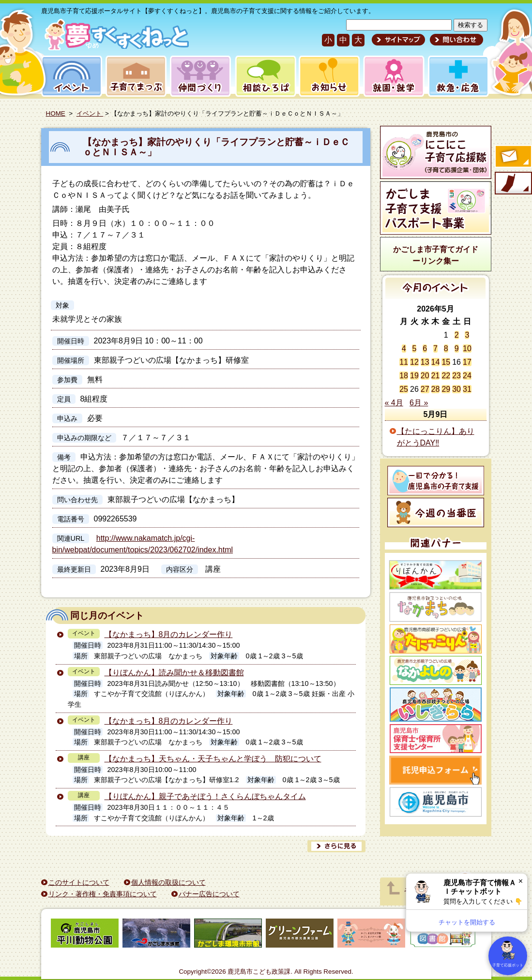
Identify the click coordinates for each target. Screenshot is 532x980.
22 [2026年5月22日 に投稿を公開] (446, 376)
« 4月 (394, 403)
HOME (56, 113)
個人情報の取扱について (168, 882)
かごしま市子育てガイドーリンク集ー (436, 255)
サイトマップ (398, 40)
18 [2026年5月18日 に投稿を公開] (404, 376)
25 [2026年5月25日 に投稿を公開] (404, 389)
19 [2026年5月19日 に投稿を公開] (414, 376)
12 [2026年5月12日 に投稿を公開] (414, 362)
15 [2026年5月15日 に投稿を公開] (446, 362)
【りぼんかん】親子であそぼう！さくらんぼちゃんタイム (205, 796)
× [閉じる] (521, 881)
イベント (70, 76)
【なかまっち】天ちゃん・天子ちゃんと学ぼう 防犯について (213, 759)
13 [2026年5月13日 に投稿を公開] (425, 362)
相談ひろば (265, 76)
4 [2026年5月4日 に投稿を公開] (404, 349)
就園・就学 (391, 76)
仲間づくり (200, 76)
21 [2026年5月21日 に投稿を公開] (436, 376)
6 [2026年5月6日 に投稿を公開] (425, 349)
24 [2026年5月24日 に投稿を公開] (467, 376)
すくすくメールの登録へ (513, 157)
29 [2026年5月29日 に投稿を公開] (446, 389)
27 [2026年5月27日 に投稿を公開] (425, 389)
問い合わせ (455, 40)
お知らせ (327, 76)
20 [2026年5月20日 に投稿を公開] (425, 376)
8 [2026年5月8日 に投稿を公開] (446, 349)
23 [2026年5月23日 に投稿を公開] (456, 376)
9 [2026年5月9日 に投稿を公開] (457, 349)
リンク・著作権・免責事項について (103, 894)
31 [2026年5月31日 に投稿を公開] (467, 389)
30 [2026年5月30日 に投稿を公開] (456, 389)
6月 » (419, 403)
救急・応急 (458, 76)
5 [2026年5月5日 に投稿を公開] (414, 349)
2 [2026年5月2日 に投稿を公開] (457, 335)
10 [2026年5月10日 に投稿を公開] (467, 349)
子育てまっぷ (134, 76)
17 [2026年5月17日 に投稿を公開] (467, 362)
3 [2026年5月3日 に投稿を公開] (467, 335)
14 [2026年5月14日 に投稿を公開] (436, 362)
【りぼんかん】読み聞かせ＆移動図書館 (174, 673)
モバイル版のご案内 (513, 184)
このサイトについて (79, 882)
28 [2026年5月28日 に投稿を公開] (436, 389)
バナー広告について (209, 894)
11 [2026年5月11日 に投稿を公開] (404, 362)
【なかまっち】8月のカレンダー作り (169, 634)
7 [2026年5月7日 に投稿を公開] (435, 349)
